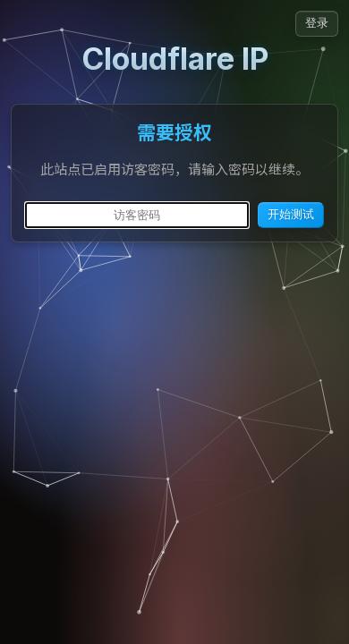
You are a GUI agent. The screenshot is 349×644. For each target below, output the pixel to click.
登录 (317, 23)
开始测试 (291, 214)
